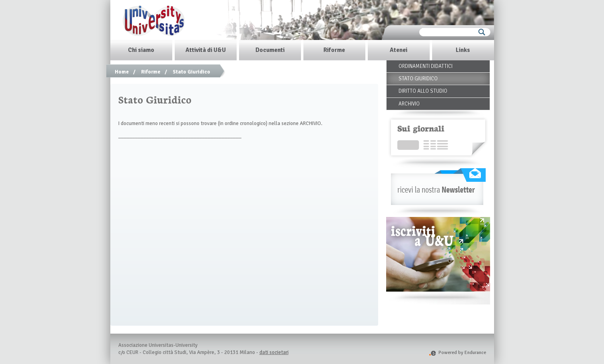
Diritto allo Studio (423, 91)
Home (122, 72)
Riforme (151, 72)
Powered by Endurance (457, 353)
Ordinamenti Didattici (426, 66)
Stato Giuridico (191, 72)
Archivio (409, 104)
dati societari (274, 352)
